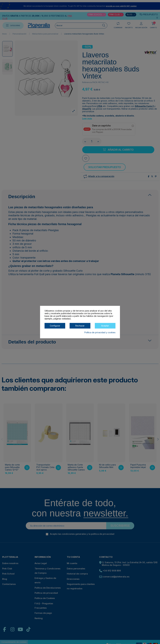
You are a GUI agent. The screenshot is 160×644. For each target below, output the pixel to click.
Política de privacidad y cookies (100, 332)
